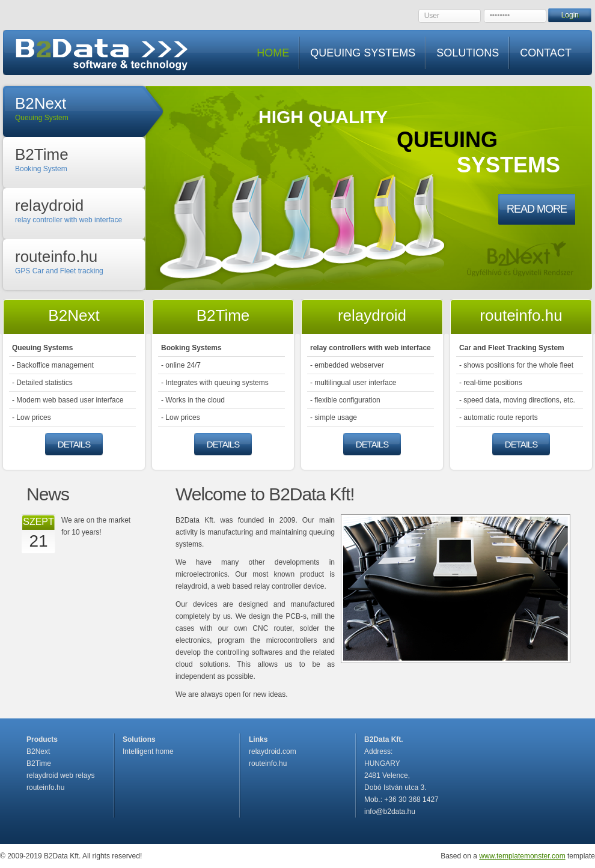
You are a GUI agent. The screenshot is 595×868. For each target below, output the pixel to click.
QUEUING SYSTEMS (363, 53)
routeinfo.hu (45, 788)
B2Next (38, 751)
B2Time (39, 763)
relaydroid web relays (60, 775)
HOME (273, 53)
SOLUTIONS (468, 53)
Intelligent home (148, 751)
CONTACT (546, 53)
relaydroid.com (273, 751)
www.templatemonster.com (522, 856)
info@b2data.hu (390, 812)
